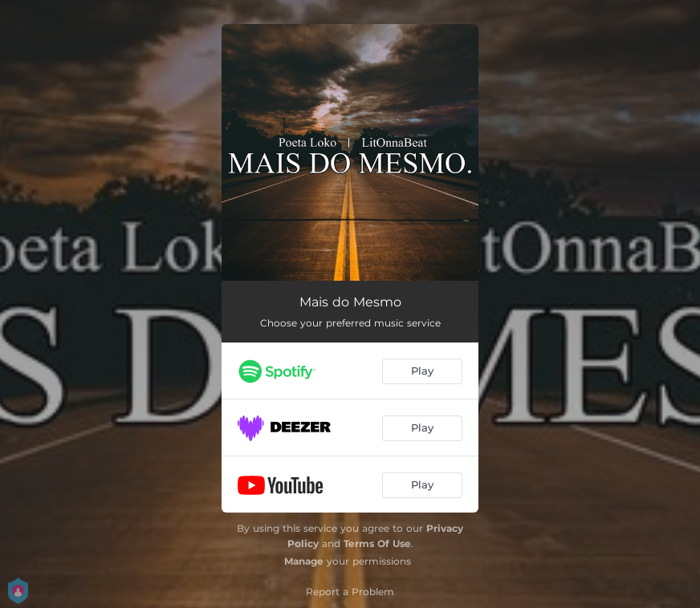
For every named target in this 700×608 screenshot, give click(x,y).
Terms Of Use (377, 543)
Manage (304, 561)
